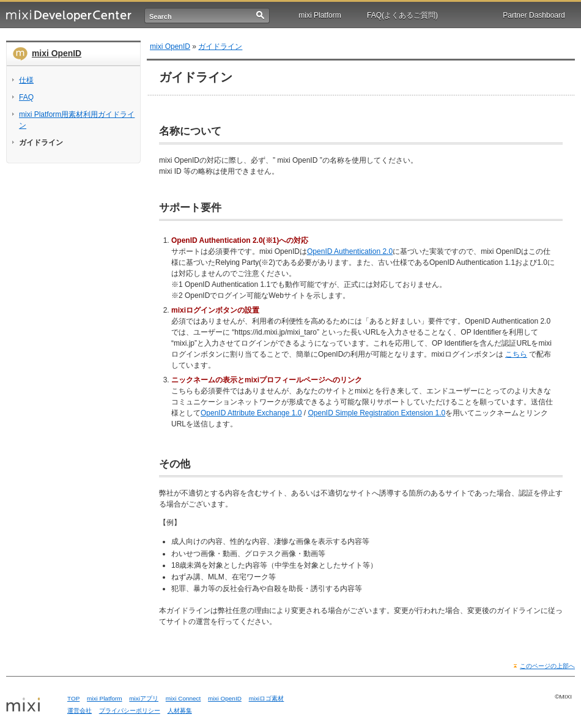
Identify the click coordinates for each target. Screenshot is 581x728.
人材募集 (180, 711)
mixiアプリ (144, 698)
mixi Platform (320, 15)
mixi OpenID (57, 53)
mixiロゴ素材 (267, 698)
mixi (32, 705)
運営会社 (80, 711)
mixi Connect (183, 698)
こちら (516, 354)
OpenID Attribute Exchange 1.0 (251, 413)
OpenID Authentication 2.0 (350, 251)
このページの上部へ (547, 666)
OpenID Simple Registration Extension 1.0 (376, 413)
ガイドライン (220, 46)
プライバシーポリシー (130, 711)
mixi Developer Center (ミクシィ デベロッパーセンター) (69, 16)
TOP (73, 698)
